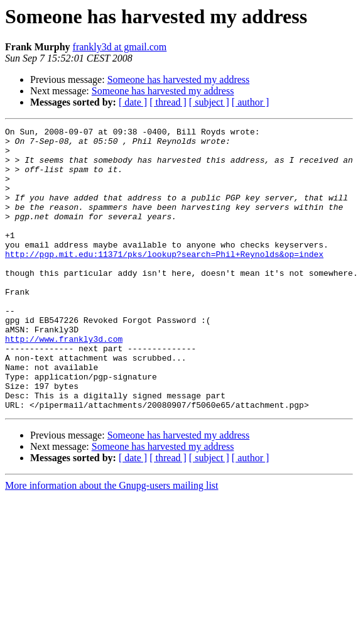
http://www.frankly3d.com (64, 382)
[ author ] (251, 102)
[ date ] (133, 102)
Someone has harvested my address (179, 79)
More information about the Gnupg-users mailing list (112, 542)
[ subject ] (209, 102)
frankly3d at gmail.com (120, 47)
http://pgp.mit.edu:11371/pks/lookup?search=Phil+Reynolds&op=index (164, 280)
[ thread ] (168, 102)
